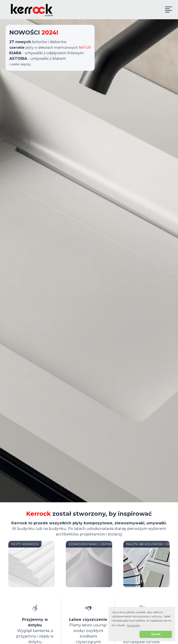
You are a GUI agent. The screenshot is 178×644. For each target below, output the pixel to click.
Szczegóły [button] (133, 625)
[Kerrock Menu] (168, 10)
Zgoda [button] (156, 634)
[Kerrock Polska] (29, 10)
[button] (125, 634)
